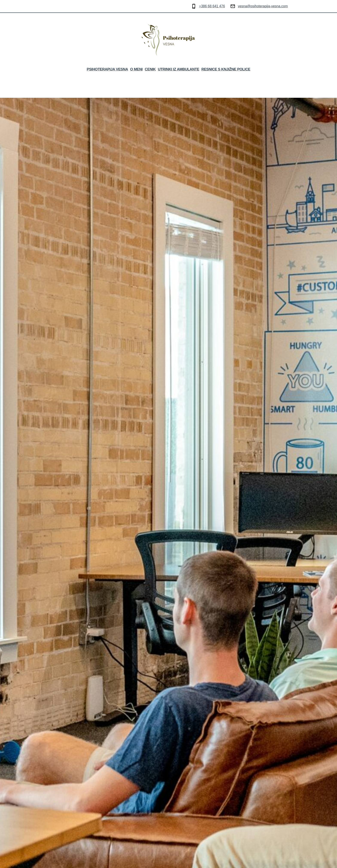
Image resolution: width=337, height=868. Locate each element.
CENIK (150, 69)
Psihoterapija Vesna (107, 69)
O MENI (136, 69)
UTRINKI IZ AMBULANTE (178, 69)
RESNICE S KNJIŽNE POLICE (226, 69)
